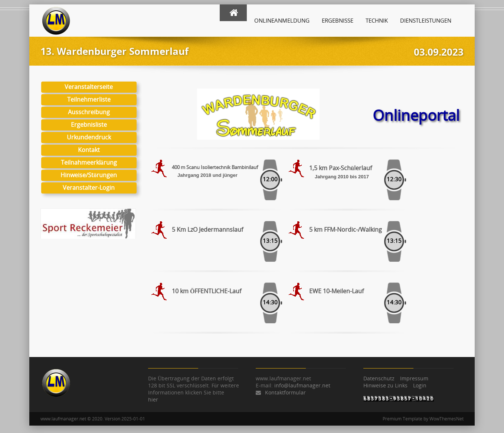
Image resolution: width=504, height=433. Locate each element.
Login (420, 385)
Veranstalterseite (89, 87)
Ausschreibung (89, 112)
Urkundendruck (89, 137)
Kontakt (89, 150)
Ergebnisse (338, 20)
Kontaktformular (285, 392)
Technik (377, 20)
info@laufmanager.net (302, 385)
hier (153, 399)
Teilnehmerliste (89, 99)
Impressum (414, 378)
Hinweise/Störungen (89, 175)
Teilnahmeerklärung (89, 162)
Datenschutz (379, 378)
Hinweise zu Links (385, 385)
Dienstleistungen (426, 20)
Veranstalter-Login (89, 188)
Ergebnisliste (89, 125)
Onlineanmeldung (282, 20)
